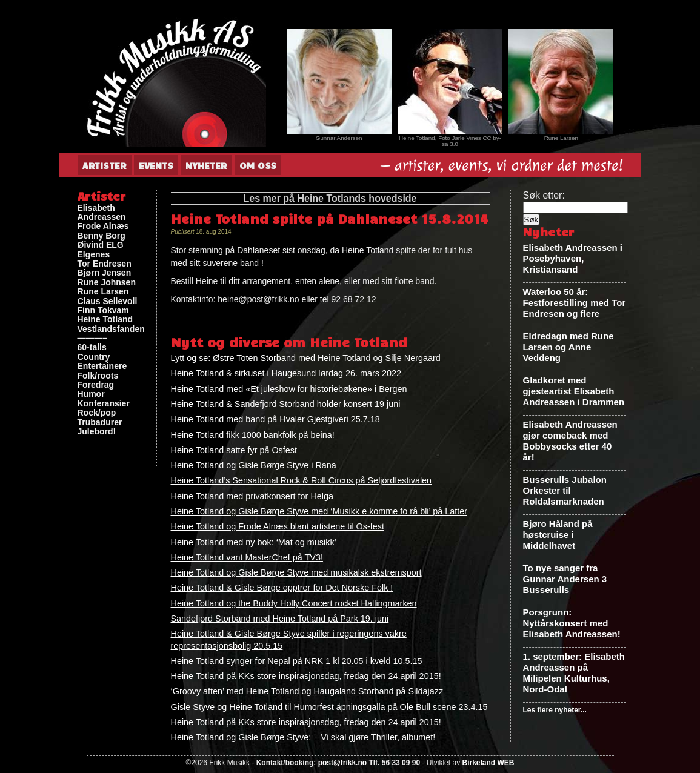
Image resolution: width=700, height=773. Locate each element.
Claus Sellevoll (108, 301)
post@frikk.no (342, 763)
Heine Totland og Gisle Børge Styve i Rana (254, 465)
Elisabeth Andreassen (102, 213)
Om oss (258, 165)
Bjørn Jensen (105, 273)
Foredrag (96, 385)
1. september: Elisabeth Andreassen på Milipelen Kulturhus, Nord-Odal (574, 673)
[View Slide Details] (339, 81)
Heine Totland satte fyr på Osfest (234, 450)
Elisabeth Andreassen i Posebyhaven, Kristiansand (573, 258)
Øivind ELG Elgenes (101, 250)
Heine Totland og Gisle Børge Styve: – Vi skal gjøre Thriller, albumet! (303, 737)
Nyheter (206, 165)
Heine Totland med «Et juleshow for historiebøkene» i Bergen (289, 389)
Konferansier (104, 404)
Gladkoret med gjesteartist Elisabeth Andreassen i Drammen (574, 391)
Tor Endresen (105, 264)
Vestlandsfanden (111, 329)
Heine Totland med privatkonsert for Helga (252, 496)
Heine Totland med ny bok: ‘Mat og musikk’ (254, 542)
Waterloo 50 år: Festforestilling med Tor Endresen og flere (575, 303)
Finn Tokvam (103, 310)
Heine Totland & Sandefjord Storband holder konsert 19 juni (286, 404)
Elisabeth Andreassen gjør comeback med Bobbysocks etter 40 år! (570, 441)
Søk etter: (544, 195)
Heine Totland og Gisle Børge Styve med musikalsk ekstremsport (296, 572)
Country (94, 357)
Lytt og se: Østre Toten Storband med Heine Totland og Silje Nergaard (306, 358)
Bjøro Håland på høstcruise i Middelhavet (558, 535)
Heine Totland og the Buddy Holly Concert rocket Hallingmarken (294, 603)
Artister (105, 165)
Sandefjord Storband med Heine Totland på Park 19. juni (280, 619)
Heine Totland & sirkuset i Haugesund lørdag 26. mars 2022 (286, 373)
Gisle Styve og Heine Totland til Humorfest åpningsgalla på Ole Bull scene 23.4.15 (329, 707)
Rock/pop (97, 413)
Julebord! (97, 432)
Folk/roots (98, 376)
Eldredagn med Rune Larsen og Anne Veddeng (568, 347)
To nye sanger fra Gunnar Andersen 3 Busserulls (565, 579)
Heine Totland (105, 320)
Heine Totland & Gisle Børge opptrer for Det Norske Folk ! (282, 588)
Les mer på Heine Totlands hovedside (330, 198)
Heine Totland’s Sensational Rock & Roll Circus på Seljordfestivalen (302, 480)
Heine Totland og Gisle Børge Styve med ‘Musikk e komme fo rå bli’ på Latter (319, 511)
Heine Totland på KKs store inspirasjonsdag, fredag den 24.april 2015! (306, 676)
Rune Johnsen (107, 283)
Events (156, 165)
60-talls (92, 347)
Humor (91, 394)
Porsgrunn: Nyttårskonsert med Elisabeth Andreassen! (572, 623)
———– (93, 338)
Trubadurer (100, 423)
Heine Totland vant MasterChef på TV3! (247, 557)
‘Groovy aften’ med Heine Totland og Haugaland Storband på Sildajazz (307, 691)
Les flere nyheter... (555, 710)
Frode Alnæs (103, 226)
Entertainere (102, 366)
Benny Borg (102, 236)
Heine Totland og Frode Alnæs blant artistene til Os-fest (278, 526)
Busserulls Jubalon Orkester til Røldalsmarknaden (565, 490)
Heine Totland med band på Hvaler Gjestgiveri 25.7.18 (275, 419)
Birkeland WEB (488, 763)
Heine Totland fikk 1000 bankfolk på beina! (253, 435)
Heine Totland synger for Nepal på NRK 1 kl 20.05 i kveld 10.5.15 (297, 661)
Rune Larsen (103, 292)
